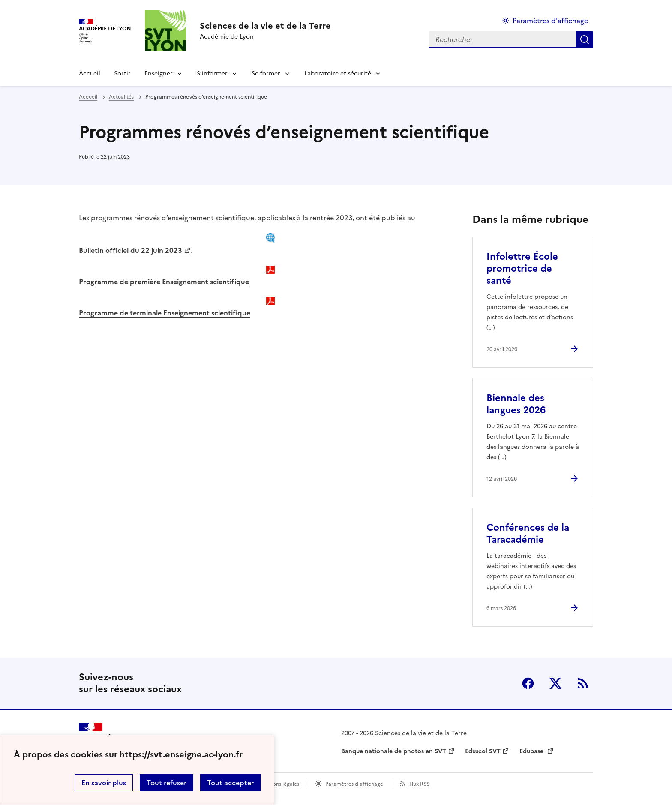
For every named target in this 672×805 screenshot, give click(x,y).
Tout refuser (166, 783)
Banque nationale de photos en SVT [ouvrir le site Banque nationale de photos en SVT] (394, 751)
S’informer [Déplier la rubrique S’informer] (212, 74)
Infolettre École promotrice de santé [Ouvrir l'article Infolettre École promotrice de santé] (522, 269)
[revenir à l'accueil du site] (265, 26)
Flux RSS (419, 784)
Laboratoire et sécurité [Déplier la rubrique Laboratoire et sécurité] (338, 74)
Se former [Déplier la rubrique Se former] (266, 74)
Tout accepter (230, 783)
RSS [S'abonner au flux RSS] (583, 683)
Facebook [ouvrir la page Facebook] (528, 683)
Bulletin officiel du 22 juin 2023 (130, 250)
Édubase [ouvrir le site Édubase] (532, 751)
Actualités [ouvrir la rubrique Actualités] (121, 97)
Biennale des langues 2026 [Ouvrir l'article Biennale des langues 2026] (516, 404)
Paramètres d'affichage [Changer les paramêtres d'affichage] (550, 21)
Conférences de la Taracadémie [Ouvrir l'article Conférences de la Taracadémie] (528, 533)
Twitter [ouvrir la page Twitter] (555, 683)
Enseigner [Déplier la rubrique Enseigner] (159, 74)
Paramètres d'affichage (354, 784)
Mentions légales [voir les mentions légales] (279, 784)
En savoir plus (104, 783)
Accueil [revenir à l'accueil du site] (90, 74)
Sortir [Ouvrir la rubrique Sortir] (122, 74)
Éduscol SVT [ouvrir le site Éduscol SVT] (483, 751)
